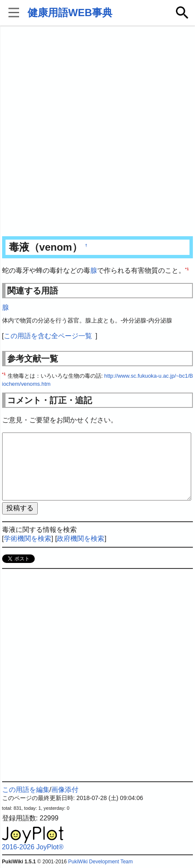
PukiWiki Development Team (101, 862)
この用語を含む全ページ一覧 (48, 336)
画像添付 (65, 790)
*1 (187, 269)
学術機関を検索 (28, 539)
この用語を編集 (26, 790)
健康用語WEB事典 (70, 13)
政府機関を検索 (81, 539)
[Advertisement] (97, 132)
